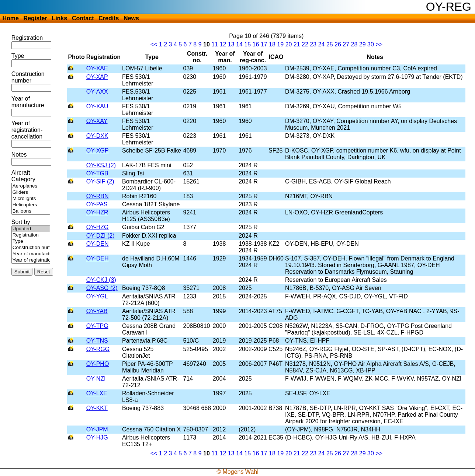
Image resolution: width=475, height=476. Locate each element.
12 (223, 44)
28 (354, 44)
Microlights (31, 199)
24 (322, 44)
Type (18, 56)
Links (59, 18)
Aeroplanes (31, 186)
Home (10, 18)
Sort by (21, 222)
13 (231, 44)
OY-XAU (97, 106)
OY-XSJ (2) (101, 165)
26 (338, 44)
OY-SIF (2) (100, 181)
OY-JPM (97, 429)
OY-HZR (97, 212)
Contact (83, 18)
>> (379, 44)
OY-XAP (97, 77)
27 (346, 44)
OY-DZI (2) (100, 236)
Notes (19, 155)
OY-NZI (96, 379)
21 (297, 44)
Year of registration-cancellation (27, 130)
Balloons (31, 211)
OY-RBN (98, 196)
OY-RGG (98, 349)
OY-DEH (98, 258)
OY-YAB (97, 311)
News (131, 18)
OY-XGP (98, 150)
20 (289, 44)
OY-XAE (97, 68)
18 (272, 44)
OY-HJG (97, 437)
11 (215, 44)
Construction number (28, 77)
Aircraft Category (23, 176)
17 (264, 44)
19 (280, 44)
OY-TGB (97, 173)
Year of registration (31, 260)
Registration (27, 38)
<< (154, 44)
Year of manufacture (28, 102)
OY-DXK (97, 136)
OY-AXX (97, 92)
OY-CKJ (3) (101, 280)
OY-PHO (98, 364)
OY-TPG (97, 326)
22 (305, 44)
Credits (109, 18)
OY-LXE (97, 393)
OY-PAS (97, 204)
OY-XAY (97, 121)
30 (371, 44)
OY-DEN (98, 244)
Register (35, 18)
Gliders (31, 192)
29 (363, 44)
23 (313, 44)
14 (239, 44)
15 (247, 44)
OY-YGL (97, 296)
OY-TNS (97, 341)
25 (330, 44)
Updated (31, 229)
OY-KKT (97, 408)
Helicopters (31, 205)
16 (256, 44)
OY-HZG (98, 227)
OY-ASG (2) (102, 288)
